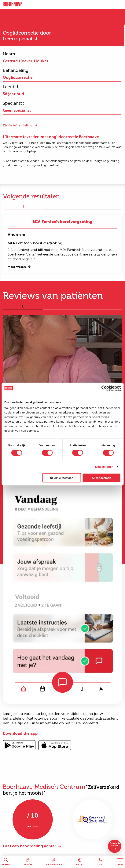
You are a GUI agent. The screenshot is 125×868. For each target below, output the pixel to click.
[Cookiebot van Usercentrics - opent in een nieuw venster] (104, 388)
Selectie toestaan (62, 478)
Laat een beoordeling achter (29, 846)
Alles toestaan (101, 478)
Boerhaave (12, 4)
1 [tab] (23, 207)
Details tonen (104, 467)
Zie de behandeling (18, 125)
